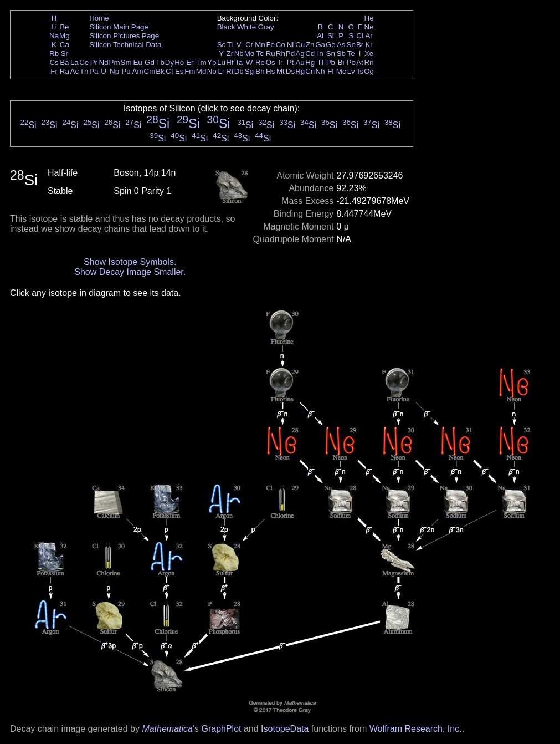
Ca (65, 45)
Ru (271, 53)
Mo (250, 53)
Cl (360, 36)
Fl (330, 71)
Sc (222, 45)
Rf (230, 71)
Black (226, 27)
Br (360, 45)
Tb (160, 62)
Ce (84, 62)
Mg (65, 36)
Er (190, 62)
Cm (150, 71)
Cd (310, 53)
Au (300, 62)
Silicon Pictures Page (124, 36)
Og (369, 71)
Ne (369, 27)
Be (64, 27)
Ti (230, 45)
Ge (331, 45)
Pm (115, 62)
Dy (169, 62)
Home (99, 18)
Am (138, 71)
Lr (222, 71)
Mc (341, 71)
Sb (341, 53)
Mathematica (167, 729)
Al (320, 36)
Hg (310, 62)
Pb (331, 62)
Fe (270, 45)
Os (271, 62)
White (246, 27)
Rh (281, 53)
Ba (64, 62)
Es (179, 71)
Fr (54, 71)
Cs (54, 62)
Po (351, 62)
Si (331, 36)
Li (54, 27)
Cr (249, 45)
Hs (270, 71)
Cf (169, 71)
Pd (290, 53)
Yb (212, 62)
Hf (230, 62)
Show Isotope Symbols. (130, 262)
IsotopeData (285, 729)
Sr (65, 53)
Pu (126, 71)
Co (281, 45)
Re (260, 62)
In (320, 53)
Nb (239, 53)
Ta (239, 62)
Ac (75, 71)
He (369, 18)
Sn (331, 53)
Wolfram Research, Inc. (416, 729)
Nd (104, 62)
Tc (260, 53)
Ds (290, 71)
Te (351, 53)
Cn (310, 71)
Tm (201, 62)
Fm (190, 71)
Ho (179, 62)
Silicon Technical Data (125, 45)
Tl (320, 62)
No (212, 71)
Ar (369, 36)
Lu (221, 62)
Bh (260, 71)
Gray (266, 27)
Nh (320, 71)
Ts (360, 71)
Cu (300, 45)
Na (54, 36)
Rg (300, 71)
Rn (369, 62)
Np (114, 71)
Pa (94, 71)
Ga (320, 45)
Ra (65, 71)
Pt (291, 62)
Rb (54, 53)
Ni (291, 45)
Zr (230, 53)
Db (239, 71)
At (360, 62)
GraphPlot (221, 729)
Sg (249, 71)
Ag (300, 53)
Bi (341, 62)
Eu (137, 62)
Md (201, 71)
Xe (369, 53)
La (75, 62)
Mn (260, 45)
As (341, 45)
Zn (310, 45)
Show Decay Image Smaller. (130, 272)
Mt (281, 71)
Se (351, 45)
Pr (94, 62)
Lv (351, 71)
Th (84, 71)
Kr (369, 45)
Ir (280, 62)
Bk (160, 71)
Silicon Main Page (119, 27)
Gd (150, 62)
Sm (126, 62)
